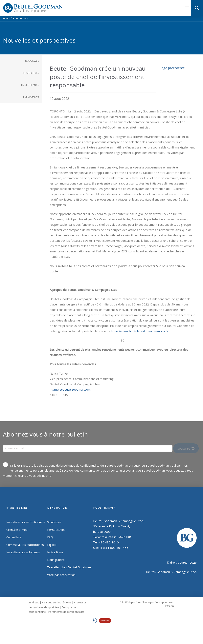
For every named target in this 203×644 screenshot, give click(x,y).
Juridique (34, 602)
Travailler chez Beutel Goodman (69, 567)
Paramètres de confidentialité (66, 612)
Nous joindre (56, 560)
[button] (187, 8)
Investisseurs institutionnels (26, 522)
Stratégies (54, 522)
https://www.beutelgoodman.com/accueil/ (140, 331)
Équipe (52, 545)
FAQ (50, 537)
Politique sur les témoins (57, 602)
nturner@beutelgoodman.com (70, 389)
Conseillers (14, 537)
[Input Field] (88, 448)
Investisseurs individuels (23, 552)
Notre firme (55, 552)
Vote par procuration (61, 575)
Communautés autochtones (25, 545)
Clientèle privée (17, 530)
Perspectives (56, 530)
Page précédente (172, 68)
